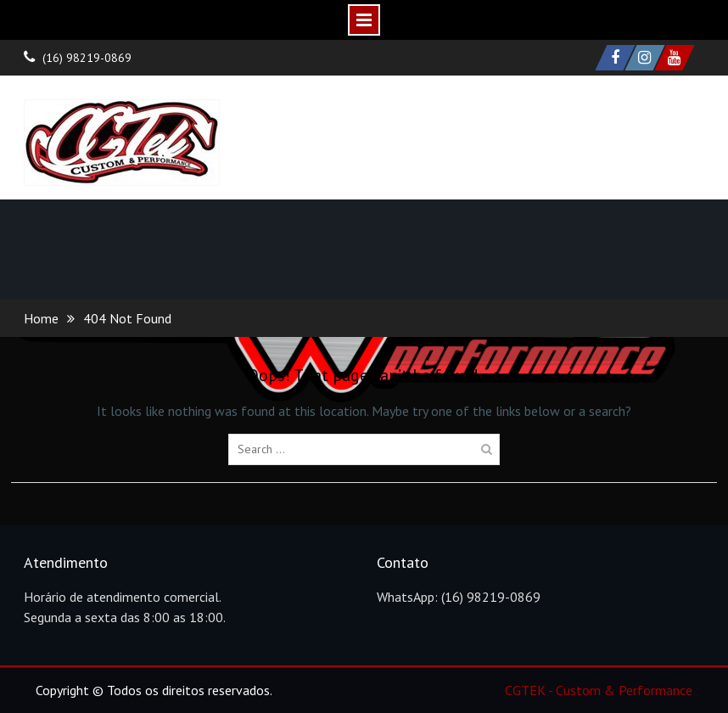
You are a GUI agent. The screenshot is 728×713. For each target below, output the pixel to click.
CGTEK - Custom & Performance (599, 690)
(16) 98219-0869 (87, 58)
